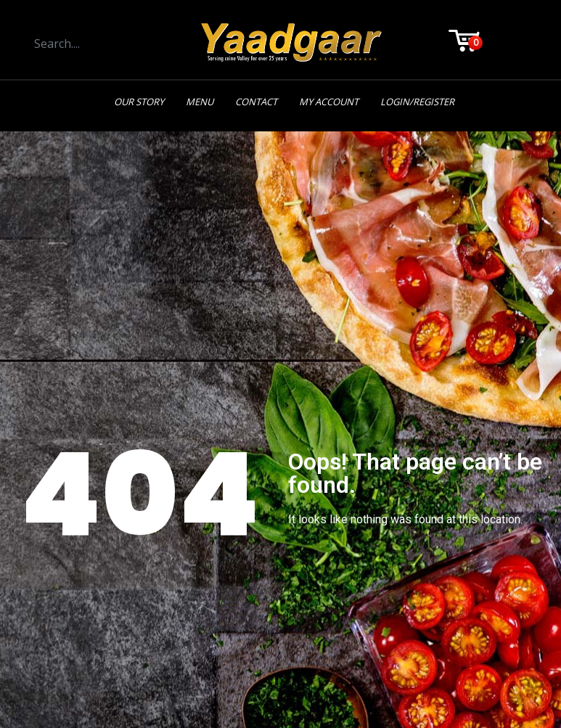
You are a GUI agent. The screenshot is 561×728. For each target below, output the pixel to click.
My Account (329, 102)
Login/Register (417, 102)
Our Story (139, 102)
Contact (256, 102)
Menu (200, 102)
